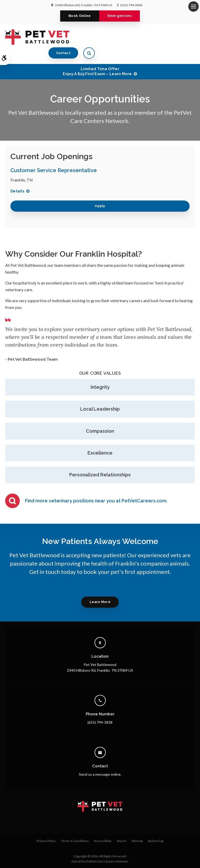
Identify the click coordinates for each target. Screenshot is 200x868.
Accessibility (103, 827)
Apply (100, 192)
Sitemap (137, 827)
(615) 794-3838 (131, 5)
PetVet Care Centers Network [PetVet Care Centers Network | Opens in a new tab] (107, 847)
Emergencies (120, 16)
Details (17, 177)
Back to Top (156, 827)
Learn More (100, 588)
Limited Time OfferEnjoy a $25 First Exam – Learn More (97, 57)
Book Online (80, 16)
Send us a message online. (100, 760)
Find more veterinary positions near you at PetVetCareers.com (96, 487)
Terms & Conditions (75, 827)
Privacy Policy (46, 827)
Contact (163, 37)
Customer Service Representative (54, 156)
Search (121, 827)
